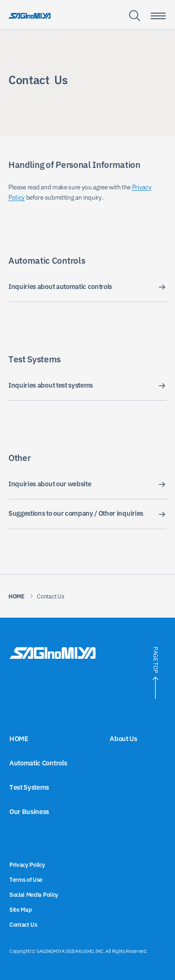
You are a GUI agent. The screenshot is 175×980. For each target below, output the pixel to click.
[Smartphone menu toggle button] (158, 16)
